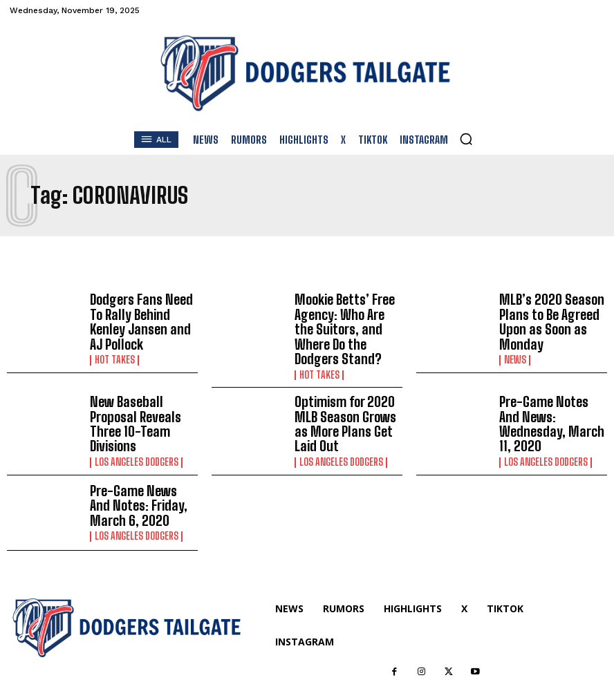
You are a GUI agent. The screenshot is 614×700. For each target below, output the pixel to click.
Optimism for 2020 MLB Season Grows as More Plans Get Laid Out (347, 392)
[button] (466, 139)
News (514, 350)
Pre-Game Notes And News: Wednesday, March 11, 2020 (546, 392)
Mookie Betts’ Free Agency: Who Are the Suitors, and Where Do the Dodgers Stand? (345, 316)
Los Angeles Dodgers (136, 419)
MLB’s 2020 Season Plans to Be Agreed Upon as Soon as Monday (543, 316)
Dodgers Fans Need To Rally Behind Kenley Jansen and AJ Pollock (140, 316)
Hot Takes (114, 343)
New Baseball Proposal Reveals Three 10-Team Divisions (142, 392)
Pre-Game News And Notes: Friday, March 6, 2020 (142, 468)
